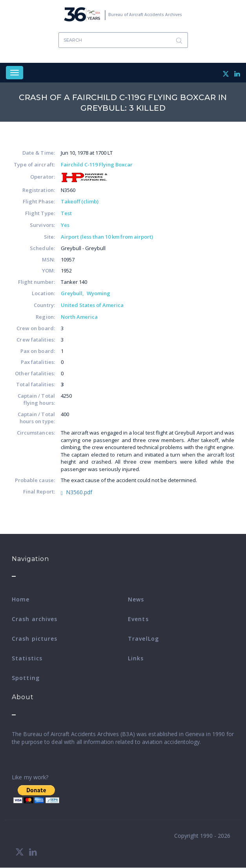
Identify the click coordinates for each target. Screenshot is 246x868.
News (136, 599)
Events (138, 619)
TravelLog (143, 639)
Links (136, 658)
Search (179, 40)
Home (21, 599)
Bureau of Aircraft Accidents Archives (145, 15)
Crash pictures (35, 639)
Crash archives (35, 619)
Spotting (26, 678)
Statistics (27, 658)
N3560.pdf (79, 492)
